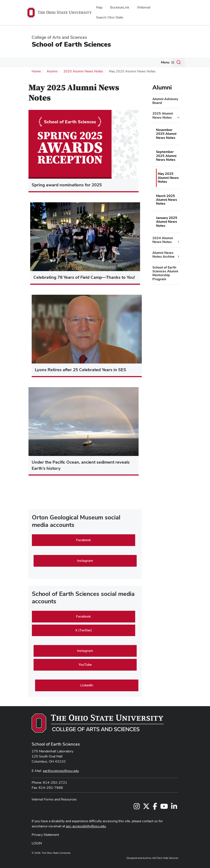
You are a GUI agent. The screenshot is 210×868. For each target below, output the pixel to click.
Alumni (52, 71)
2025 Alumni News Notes (83, 71)
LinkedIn (87, 685)
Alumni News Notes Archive (163, 255)
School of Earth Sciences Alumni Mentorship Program (165, 273)
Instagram (85, 561)
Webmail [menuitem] (144, 7)
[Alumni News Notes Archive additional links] (179, 257)
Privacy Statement (45, 835)
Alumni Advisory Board (165, 101)
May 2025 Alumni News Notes (168, 178)
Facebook (83, 540)
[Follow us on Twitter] (146, 808)
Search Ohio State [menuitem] (110, 17)
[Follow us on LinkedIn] (174, 808)
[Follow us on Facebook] (155, 808)
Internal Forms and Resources (54, 799)
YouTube (85, 665)
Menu (165, 62)
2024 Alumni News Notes (163, 240)
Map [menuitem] (99, 7)
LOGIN (37, 843)
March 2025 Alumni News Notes (167, 200)
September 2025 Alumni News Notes (166, 156)
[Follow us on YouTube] (164, 808)
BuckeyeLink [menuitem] (120, 7)
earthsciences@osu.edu (61, 771)
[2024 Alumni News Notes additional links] (179, 242)
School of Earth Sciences (71, 44)
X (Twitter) (84, 630)
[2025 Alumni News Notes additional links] (178, 118)
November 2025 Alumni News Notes (166, 134)
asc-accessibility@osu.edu (86, 826)
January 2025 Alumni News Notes (167, 222)
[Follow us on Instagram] (137, 808)
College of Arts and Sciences (59, 37)
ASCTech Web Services (165, 858)
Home (36, 71)
